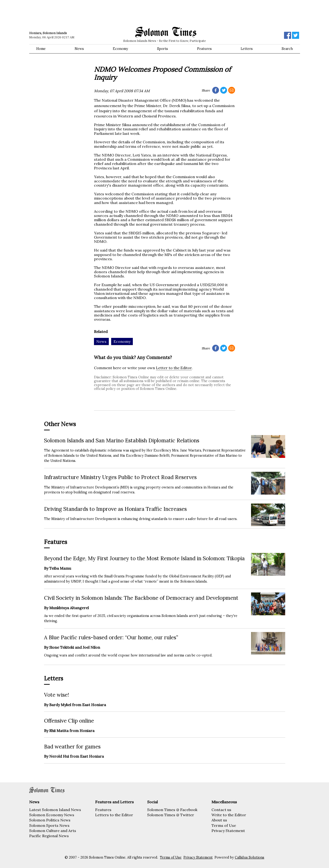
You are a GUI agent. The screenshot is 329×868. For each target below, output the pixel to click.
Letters (247, 49)
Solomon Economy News (52, 815)
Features (204, 49)
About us (219, 820)
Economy (120, 49)
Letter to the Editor (174, 368)
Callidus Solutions (250, 857)
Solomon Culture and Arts (53, 831)
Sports (162, 49)
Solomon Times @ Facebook (172, 810)
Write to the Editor (229, 815)
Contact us (221, 810)
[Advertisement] (96, 13)
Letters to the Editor (114, 815)
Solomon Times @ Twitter (171, 815)
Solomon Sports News (49, 825)
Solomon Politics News (50, 820)
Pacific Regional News (49, 836)
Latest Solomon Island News (55, 810)
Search (287, 49)
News (79, 49)
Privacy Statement (228, 831)
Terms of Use (224, 825)
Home (41, 49)
